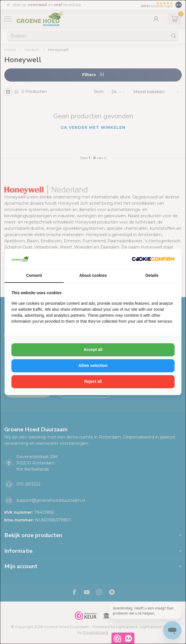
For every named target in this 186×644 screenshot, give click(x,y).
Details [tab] (152, 275)
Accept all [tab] (93, 350)
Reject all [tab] (93, 381)
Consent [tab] (34, 275)
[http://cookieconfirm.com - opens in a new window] (153, 259)
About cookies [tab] (93, 275)
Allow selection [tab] (93, 365)
